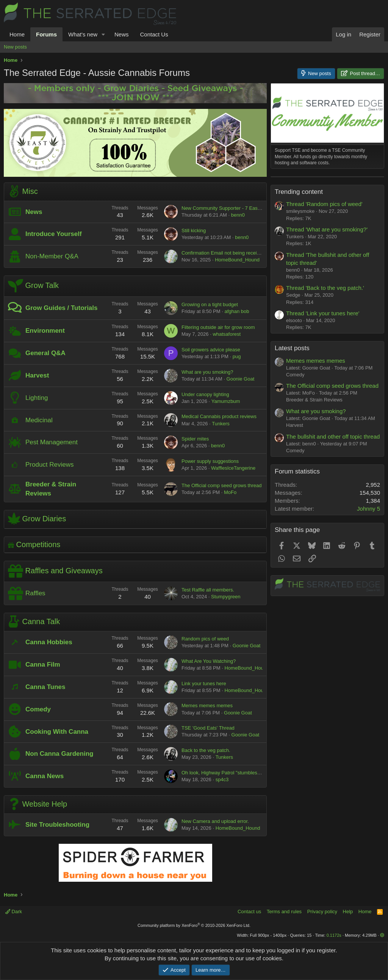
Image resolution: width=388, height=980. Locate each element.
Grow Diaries (44, 518)
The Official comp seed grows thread (221, 485)
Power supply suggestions (210, 461)
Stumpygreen (226, 597)
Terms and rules (284, 912)
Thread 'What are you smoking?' (327, 324)
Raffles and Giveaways (64, 571)
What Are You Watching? (209, 661)
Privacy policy (322, 912)
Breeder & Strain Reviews (314, 495)
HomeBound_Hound (237, 260)
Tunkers (221, 424)
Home (17, 34)
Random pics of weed (205, 639)
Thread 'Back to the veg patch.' (325, 383)
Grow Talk (42, 285)
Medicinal (39, 420)
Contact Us (154, 34)
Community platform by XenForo (194, 925)
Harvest (37, 375)
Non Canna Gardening (59, 754)
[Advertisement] (327, 224)
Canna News (45, 776)
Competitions (38, 544)
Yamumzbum (226, 401)
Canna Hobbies (49, 642)
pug (237, 356)
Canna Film (43, 665)
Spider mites (195, 439)
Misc (30, 191)
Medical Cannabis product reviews (219, 416)
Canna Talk (41, 621)
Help (348, 912)
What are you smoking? (207, 372)
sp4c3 (222, 779)
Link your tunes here (204, 683)
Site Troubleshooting (57, 825)
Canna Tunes (45, 687)
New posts (15, 47)
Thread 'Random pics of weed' (324, 299)
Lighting (37, 398)
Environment (45, 331)
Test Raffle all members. (208, 590)
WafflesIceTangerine (233, 468)
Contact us (249, 912)
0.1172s (334, 935)
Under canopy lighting (205, 394)
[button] (103, 34)
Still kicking (194, 230)
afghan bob (237, 311)
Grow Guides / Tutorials (62, 308)
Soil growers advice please (211, 350)
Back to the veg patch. (206, 750)
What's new (83, 34)
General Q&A (45, 353)
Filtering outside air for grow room (218, 327)
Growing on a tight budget (210, 304)
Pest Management (52, 442)
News (122, 34)
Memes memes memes (207, 706)
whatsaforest (227, 334)
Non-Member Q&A (52, 256)
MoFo (230, 492)
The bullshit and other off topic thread (333, 531)
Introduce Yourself (54, 234)
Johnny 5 (368, 603)
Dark (14, 912)
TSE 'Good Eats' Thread (208, 728)
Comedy (38, 709)
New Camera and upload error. (215, 821)
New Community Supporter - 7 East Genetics (231, 208)
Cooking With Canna (57, 732)
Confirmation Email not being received (223, 253)
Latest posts (292, 443)
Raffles (35, 593)
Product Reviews (50, 465)
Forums (46, 34)
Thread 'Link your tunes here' (323, 408)
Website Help (45, 804)
